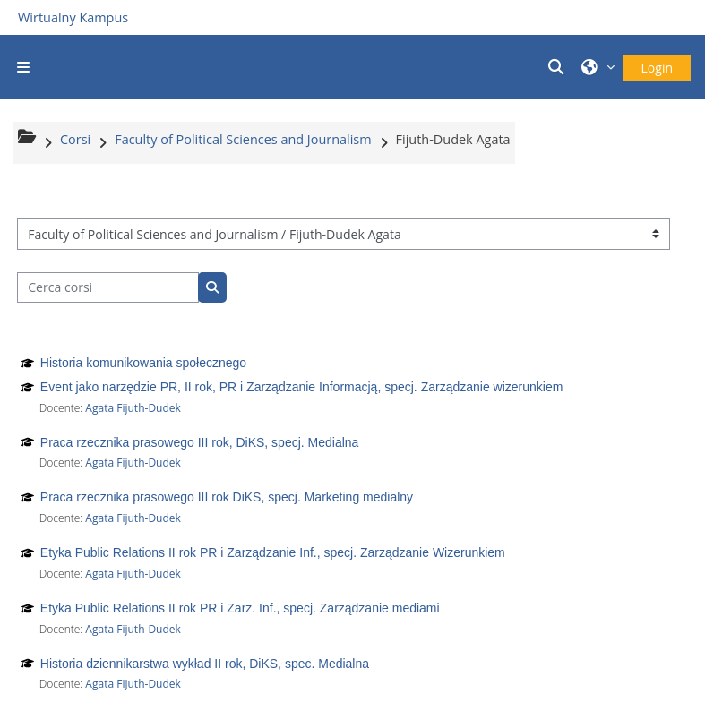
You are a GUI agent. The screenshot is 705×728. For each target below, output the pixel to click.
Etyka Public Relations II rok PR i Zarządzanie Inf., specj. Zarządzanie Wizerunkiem (273, 552)
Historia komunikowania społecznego (143, 363)
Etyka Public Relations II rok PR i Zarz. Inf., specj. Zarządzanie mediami (240, 608)
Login (657, 68)
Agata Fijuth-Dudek (133, 408)
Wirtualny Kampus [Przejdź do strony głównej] (73, 17)
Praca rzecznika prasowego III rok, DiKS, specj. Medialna (200, 442)
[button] (559, 67)
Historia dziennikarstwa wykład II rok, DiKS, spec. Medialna (205, 664)
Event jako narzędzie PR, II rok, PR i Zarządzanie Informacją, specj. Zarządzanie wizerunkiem (302, 387)
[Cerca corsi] (108, 288)
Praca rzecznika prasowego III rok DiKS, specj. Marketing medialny (227, 497)
